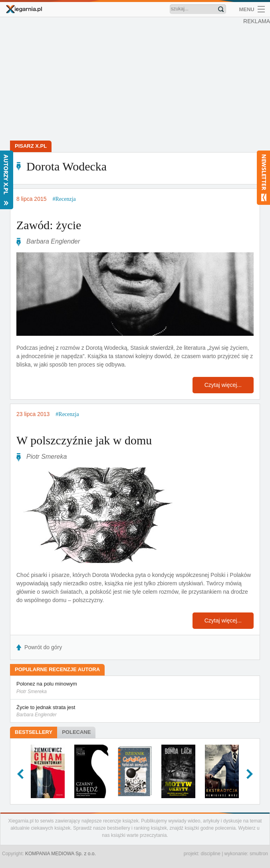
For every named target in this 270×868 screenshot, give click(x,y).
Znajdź (221, 9)
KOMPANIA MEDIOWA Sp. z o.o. (61, 854)
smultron (259, 854)
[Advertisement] (135, 80)
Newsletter (263, 178)
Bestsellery (34, 732)
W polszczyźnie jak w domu (84, 440)
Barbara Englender (53, 241)
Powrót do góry (43, 647)
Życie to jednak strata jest (135, 711)
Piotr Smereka (47, 457)
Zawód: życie (49, 225)
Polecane (76, 732)
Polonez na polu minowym (135, 688)
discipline (210, 854)
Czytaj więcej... (223, 385)
